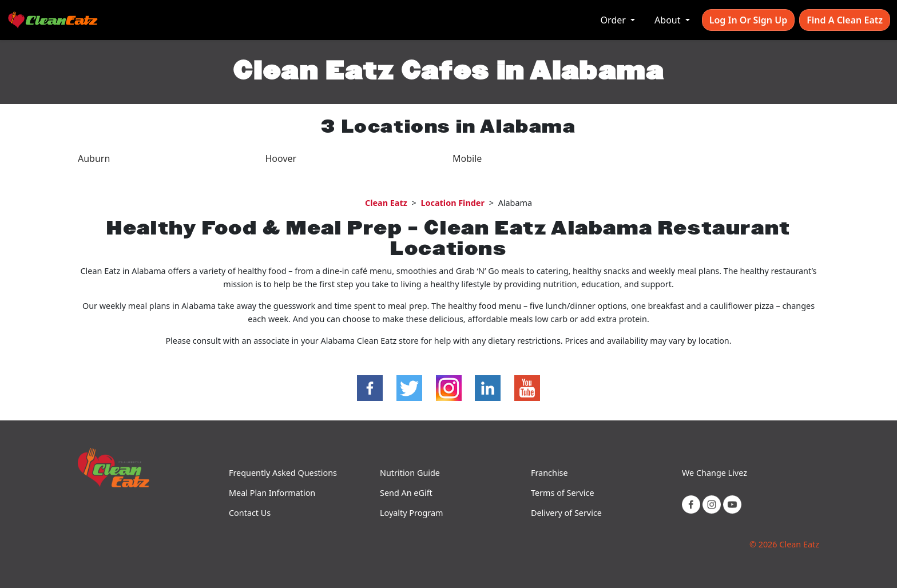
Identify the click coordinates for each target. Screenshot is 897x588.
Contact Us (250, 513)
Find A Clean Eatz (845, 20)
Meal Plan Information (272, 493)
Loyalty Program (411, 513)
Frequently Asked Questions (283, 473)
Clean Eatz (386, 203)
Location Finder (453, 203)
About (669, 20)
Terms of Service (563, 493)
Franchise (549, 473)
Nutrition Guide (410, 473)
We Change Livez (715, 473)
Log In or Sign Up (748, 20)
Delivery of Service (566, 513)
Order (614, 20)
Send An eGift (406, 493)
